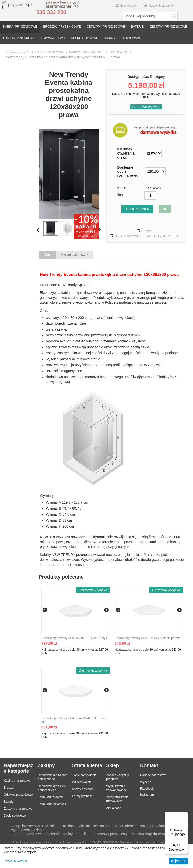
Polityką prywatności (105, 842)
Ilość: (122, 195)
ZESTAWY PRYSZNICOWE (168, 27)
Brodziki (9, 788)
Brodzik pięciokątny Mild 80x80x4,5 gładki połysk (147, 638)
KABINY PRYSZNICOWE (20, 27)
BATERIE (137, 27)
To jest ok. (178, 861)
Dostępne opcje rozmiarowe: (128, 171)
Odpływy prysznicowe (18, 795)
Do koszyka (137, 209)
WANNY (110, 38)
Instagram (147, 795)
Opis (47, 254)
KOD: (122, 188)
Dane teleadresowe (153, 775)
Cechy (147, 231)
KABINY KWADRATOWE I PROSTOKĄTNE (99, 52)
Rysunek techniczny (75, 254)
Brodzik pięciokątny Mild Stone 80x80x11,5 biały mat (74, 720)
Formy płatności (83, 796)
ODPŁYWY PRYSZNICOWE (106, 27)
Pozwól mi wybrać (16, 861)
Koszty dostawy (83, 789)
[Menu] (185, 815)
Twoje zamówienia (84, 775)
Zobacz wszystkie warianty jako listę (147, 236)
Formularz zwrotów (51, 797)
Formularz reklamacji (52, 804)
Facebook (147, 789)
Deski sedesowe (15, 816)
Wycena (146, 782)
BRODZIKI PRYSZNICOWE (62, 27)
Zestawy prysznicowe (18, 809)
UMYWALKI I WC (53, 38)
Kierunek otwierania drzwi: (126, 153)
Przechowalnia (82, 782)
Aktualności (114, 808)
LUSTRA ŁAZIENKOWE (19, 38)
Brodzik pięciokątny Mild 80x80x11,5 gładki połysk (75, 638)
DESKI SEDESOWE (85, 38)
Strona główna (15, 52)
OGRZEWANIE (132, 38)
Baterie (9, 802)
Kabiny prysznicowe (17, 781)
